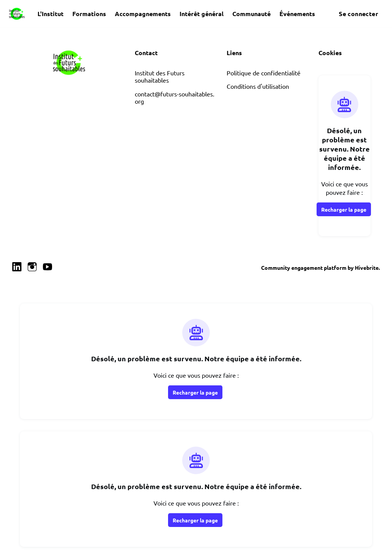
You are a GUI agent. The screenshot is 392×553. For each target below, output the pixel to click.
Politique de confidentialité (264, 73)
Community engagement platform (304, 268)
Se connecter (359, 14)
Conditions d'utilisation (258, 86)
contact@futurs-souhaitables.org (175, 98)
